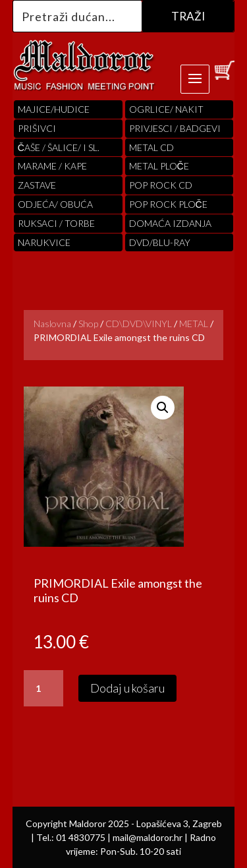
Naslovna (52, 324)
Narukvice (44, 242)
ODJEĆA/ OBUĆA (55, 204)
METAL (194, 324)
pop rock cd (161, 185)
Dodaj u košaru (127, 688)
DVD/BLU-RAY (160, 242)
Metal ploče (159, 166)
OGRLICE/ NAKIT (166, 109)
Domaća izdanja (170, 223)
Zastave (37, 185)
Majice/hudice (54, 109)
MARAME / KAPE (52, 166)
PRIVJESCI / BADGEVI (175, 128)
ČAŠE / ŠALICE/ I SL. (59, 147)
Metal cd (151, 147)
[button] (163, 408)
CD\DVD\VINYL (139, 324)
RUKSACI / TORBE (56, 223)
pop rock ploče (168, 204)
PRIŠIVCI (37, 128)
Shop (88, 324)
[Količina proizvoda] (43, 689)
